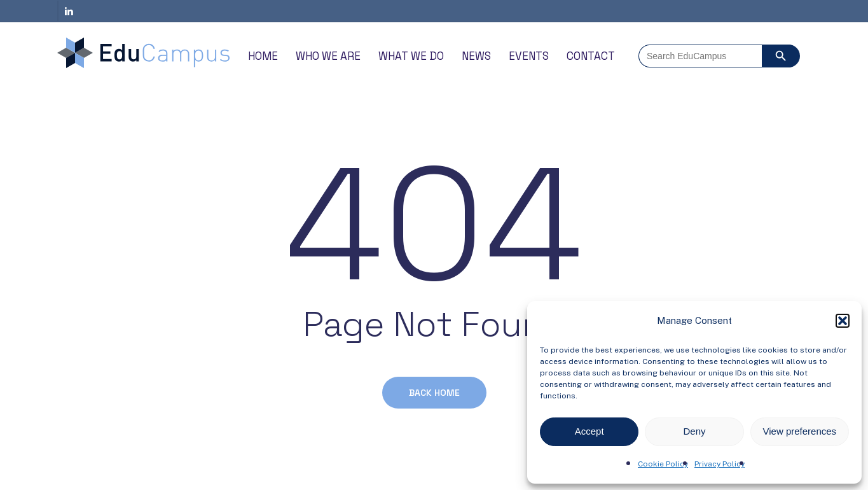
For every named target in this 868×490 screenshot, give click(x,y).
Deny (694, 431)
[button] (843, 321)
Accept (589, 431)
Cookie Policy (663, 464)
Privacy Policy (720, 464)
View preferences (800, 431)
